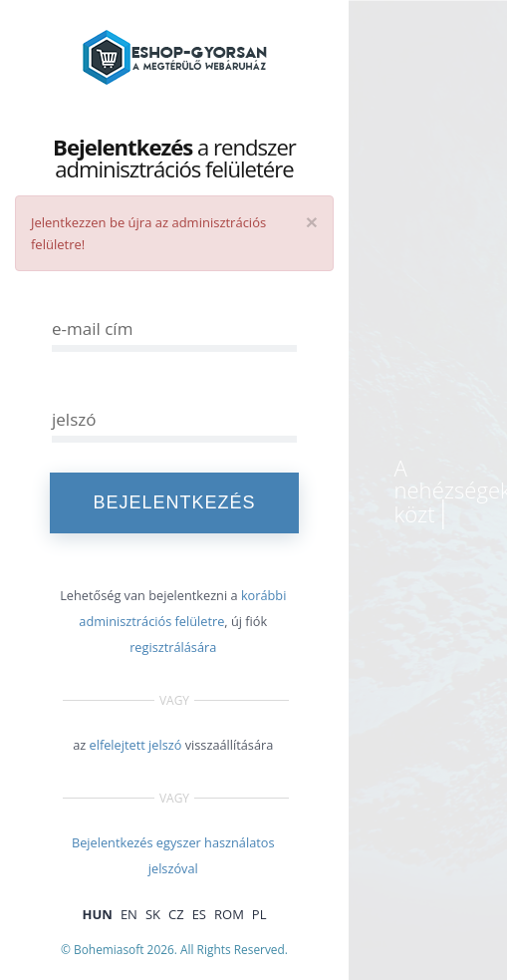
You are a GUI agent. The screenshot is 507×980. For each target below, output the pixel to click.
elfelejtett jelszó (136, 745)
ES (199, 914)
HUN (98, 914)
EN (129, 914)
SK (153, 914)
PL (259, 914)
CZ (176, 914)
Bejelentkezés (174, 502)
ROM (229, 914)
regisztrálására (173, 647)
